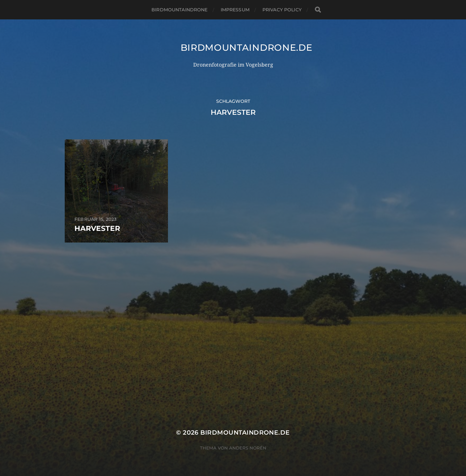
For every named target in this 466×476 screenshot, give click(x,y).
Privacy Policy (282, 10)
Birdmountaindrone (179, 10)
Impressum (235, 10)
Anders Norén (248, 448)
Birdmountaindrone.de (247, 48)
